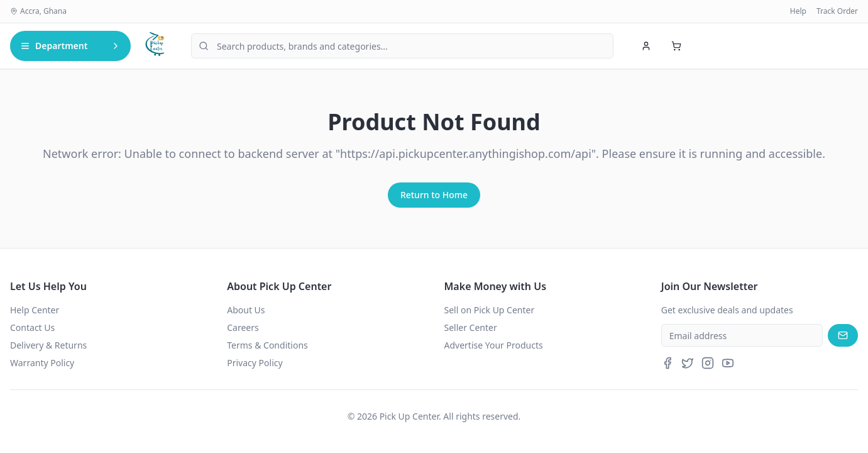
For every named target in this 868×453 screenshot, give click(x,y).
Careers (243, 327)
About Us (246, 310)
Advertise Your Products (494, 345)
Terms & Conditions (267, 345)
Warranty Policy (42, 363)
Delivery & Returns (48, 345)
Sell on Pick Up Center (490, 310)
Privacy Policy (255, 363)
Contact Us (32, 327)
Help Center (35, 310)
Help (798, 11)
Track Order (837, 11)
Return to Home (434, 195)
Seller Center (471, 327)
